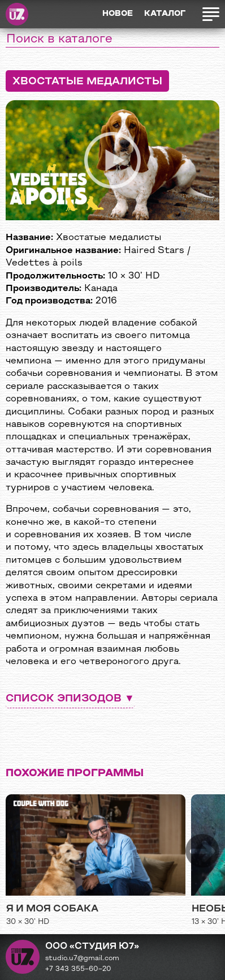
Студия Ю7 (17, 14)
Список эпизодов (64, 699)
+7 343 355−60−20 (78, 969)
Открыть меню (211, 14)
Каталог (165, 14)
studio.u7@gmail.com (82, 958)
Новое (118, 14)
